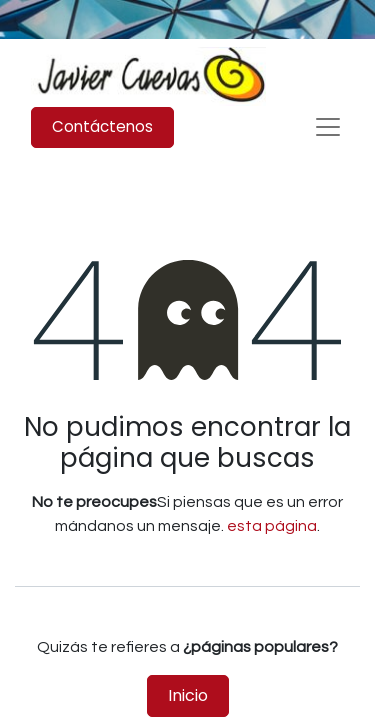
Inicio (188, 695)
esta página (272, 526)
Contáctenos (102, 126)
